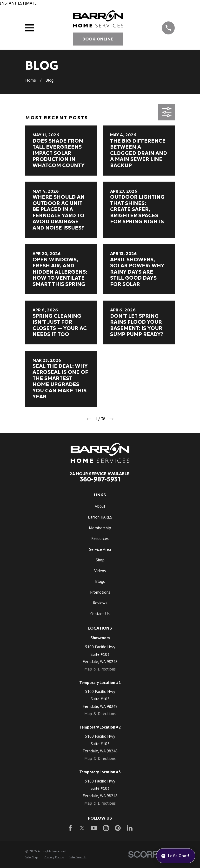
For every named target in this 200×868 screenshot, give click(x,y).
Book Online (98, 39)
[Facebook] (70, 828)
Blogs (100, 581)
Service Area (100, 549)
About (100, 506)
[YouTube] (94, 828)
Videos (100, 571)
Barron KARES (100, 517)
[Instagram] (106, 828)
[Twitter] (82, 828)
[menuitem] (32, 857)
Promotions (100, 592)
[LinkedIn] (130, 828)
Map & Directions (100, 669)
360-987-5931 (100, 479)
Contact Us (100, 614)
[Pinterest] (118, 828)
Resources (100, 539)
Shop (100, 560)
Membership (100, 528)
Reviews (100, 603)
